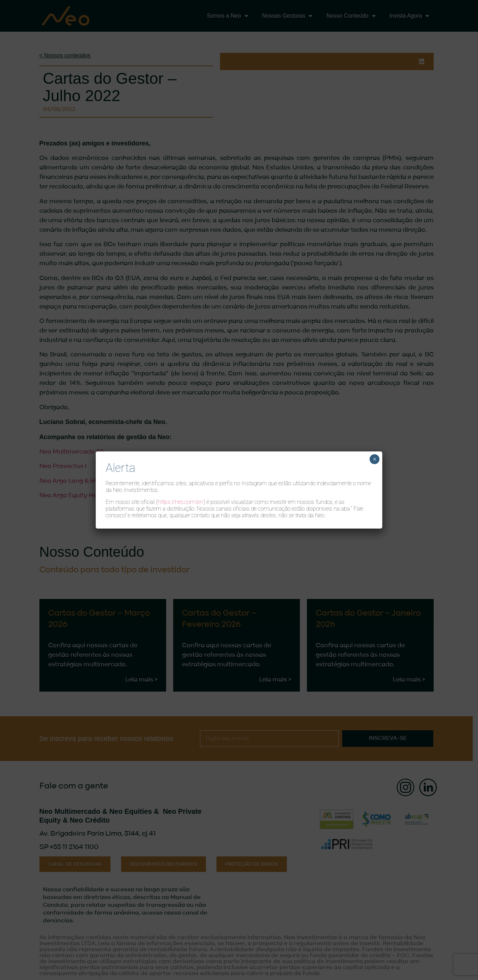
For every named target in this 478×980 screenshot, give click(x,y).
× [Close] (375, 459)
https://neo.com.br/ (181, 502)
